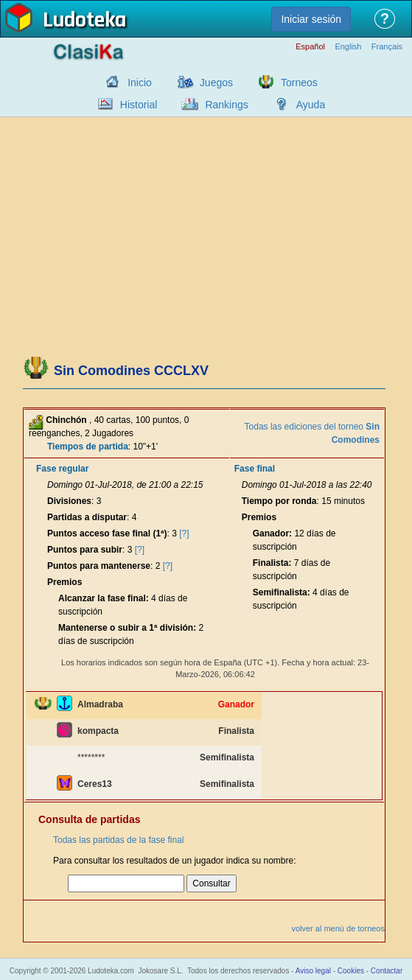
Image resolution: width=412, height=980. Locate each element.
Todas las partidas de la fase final (118, 840)
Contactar (387, 971)
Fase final (255, 469)
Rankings (226, 105)
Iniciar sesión (311, 19)
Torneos (299, 83)
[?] (184, 533)
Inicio (140, 83)
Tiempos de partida (88, 447)
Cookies (351, 971)
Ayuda (311, 105)
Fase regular (62, 469)
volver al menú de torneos (338, 928)
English (348, 47)
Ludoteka (84, 21)
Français (387, 47)
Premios (64, 582)
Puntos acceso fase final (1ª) (107, 533)
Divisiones (69, 501)
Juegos (216, 83)
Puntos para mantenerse (99, 566)
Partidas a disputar (87, 517)
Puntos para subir (85, 550)
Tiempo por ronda (279, 501)
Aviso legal (313, 971)
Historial (139, 105)
